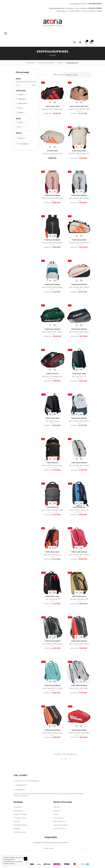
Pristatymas (18, 798)
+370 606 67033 (95, 4)
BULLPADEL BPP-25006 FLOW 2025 (52, 680)
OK (26, 859)
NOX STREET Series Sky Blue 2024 (79, 502)
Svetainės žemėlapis (61, 816)
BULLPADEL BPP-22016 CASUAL (52, 635)
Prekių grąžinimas (20, 823)
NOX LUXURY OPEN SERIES (52, 501)
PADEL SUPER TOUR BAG (79, 724)
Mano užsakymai (59, 812)
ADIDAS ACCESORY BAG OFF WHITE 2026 (52, 145)
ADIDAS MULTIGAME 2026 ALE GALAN (52, 101)
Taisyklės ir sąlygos (20, 805)
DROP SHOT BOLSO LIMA (79, 100)
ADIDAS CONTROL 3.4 (52, 546)
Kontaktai (17, 820)
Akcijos (56, 805)
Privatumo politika (20, 809)
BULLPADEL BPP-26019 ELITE (79, 279)
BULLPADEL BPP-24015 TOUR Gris (79, 457)
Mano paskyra (58, 809)
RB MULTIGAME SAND (79, 590)
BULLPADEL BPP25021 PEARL (79, 680)
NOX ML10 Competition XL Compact (52, 368)
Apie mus (17, 812)
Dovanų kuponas (59, 820)
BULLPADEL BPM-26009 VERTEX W (52, 279)
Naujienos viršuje (78, 66)
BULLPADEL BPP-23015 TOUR (52, 724)
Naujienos (57, 802)
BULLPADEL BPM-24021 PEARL (79, 412)
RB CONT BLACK (52, 412)
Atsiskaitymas (18, 802)
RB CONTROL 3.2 (79, 367)
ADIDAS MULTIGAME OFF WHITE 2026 (79, 145)
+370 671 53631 (95, 8)
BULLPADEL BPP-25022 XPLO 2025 (79, 635)
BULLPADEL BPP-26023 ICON (52, 323)
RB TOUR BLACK (52, 590)
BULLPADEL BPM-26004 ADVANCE (52, 190)
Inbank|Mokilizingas (20, 816)
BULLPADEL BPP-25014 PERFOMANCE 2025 (79, 546)
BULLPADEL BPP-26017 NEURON (79, 323)
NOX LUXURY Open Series (52, 457)
